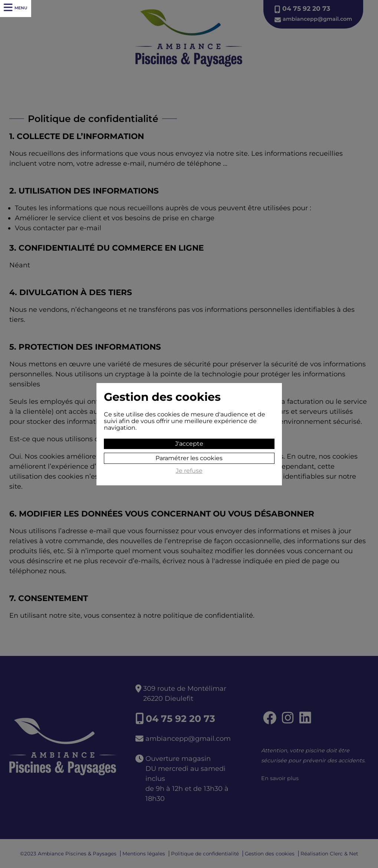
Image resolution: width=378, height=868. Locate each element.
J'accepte (189, 444)
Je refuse (189, 471)
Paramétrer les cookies (189, 458)
